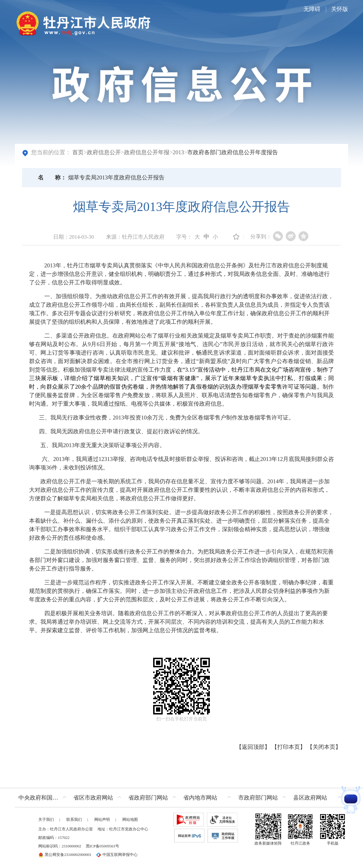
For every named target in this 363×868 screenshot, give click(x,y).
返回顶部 (253, 747)
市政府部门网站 (258, 798)
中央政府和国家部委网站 (44, 798)
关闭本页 (324, 747)
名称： (52, 177)
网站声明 (102, 819)
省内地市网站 (200, 798)
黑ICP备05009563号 (102, 846)
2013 (178, 152)
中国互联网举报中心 (117, 855)
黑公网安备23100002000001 (65, 855)
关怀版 (340, 9)
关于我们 (46, 819)
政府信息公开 (104, 152)
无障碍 (312, 9)
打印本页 (289, 747)
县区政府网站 (310, 798)
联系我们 (74, 819)
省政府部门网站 (148, 798)
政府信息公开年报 (147, 152)
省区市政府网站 (93, 798)
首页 (78, 152)
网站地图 (130, 819)
